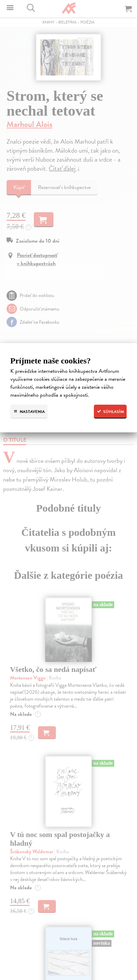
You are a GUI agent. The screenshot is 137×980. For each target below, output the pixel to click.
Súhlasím (110, 412)
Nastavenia (29, 412)
